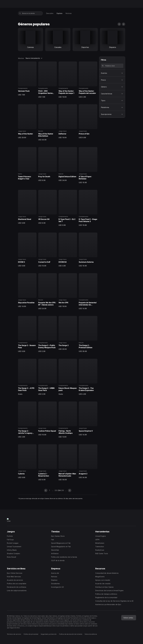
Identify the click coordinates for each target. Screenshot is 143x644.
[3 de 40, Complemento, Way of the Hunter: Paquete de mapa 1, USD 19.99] (68, 80)
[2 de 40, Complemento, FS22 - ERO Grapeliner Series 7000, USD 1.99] (48, 80)
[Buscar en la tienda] (20, 13)
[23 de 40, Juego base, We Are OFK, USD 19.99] (68, 290)
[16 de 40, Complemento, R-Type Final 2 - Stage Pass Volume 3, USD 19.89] (88, 208)
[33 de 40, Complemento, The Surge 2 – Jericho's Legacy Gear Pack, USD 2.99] (27, 420)
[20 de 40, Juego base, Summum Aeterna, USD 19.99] (88, 250)
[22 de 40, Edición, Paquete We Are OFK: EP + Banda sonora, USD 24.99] (48, 291)
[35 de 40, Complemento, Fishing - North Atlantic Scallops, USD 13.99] (68, 420)
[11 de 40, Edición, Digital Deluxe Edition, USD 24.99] (68, 164)
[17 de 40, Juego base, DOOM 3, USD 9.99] (27, 250)
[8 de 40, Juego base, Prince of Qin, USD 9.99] (88, 121)
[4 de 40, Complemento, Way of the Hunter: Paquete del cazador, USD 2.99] (88, 80)
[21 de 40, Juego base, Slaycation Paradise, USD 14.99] (27, 290)
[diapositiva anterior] (119, 24)
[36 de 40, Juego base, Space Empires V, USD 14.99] (88, 419)
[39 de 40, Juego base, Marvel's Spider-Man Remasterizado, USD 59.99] (68, 463)
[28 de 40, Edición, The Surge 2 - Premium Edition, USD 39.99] (88, 334)
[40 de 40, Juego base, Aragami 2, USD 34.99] (88, 461)
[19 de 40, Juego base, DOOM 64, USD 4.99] (68, 250)
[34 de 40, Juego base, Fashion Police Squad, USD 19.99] (48, 419)
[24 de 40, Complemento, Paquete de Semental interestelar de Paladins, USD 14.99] (88, 291)
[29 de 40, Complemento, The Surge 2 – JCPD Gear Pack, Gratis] (27, 377)
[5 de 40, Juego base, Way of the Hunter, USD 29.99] (27, 121)
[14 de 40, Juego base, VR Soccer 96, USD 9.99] (48, 207)
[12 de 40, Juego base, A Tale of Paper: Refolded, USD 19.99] (88, 165)
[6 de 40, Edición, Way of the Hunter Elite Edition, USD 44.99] (48, 122)
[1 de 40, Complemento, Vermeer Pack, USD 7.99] (27, 79)
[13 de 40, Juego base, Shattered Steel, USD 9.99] (27, 207)
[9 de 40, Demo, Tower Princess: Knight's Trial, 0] (27, 164)
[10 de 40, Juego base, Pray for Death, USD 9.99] (48, 164)
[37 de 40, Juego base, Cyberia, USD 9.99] (27, 461)
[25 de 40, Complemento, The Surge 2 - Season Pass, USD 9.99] (27, 334)
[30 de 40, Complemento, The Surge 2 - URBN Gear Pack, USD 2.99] (48, 377)
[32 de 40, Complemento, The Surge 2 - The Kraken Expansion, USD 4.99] (88, 377)
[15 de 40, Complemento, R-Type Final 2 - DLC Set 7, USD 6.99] (68, 208)
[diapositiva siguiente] (124, 24)
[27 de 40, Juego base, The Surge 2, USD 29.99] (68, 333)
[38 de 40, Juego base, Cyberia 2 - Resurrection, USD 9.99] (48, 463)
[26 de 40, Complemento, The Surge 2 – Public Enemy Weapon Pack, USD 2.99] (48, 334)
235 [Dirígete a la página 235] (63, 490)
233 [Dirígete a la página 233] (56, 490)
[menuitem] (50, 13)
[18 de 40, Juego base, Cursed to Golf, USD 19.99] (48, 250)
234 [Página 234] (59, 490)
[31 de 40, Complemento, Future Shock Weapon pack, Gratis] (68, 377)
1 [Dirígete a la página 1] (49, 490)
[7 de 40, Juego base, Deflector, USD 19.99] (68, 121)
